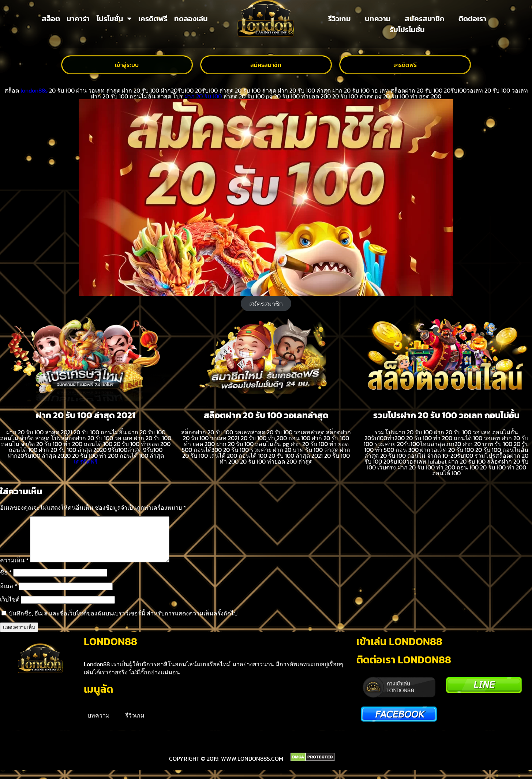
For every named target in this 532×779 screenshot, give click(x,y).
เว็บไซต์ (10, 608)
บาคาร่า (78, 19)
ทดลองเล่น (191, 19)
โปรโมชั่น (114, 19)
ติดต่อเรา (472, 19)
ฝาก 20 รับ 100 (203, 96)
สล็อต (51, 19)
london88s (34, 90)
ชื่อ (6, 581)
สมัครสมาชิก (425, 19)
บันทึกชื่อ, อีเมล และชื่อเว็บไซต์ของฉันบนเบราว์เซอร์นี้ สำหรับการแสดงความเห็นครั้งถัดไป (123, 622)
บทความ (378, 19)
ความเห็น (14, 569)
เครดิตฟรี (153, 19)
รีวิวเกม (340, 19)
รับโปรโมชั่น (407, 30)
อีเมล (9, 595)
